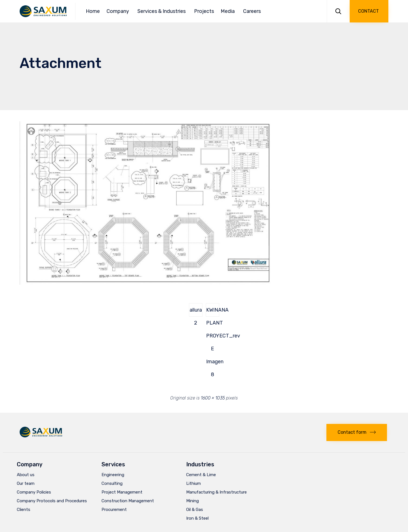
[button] (369, 11)
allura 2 (196, 312)
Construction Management (128, 501)
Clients (24, 510)
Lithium (193, 483)
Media (229, 11)
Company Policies (34, 492)
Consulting (112, 483)
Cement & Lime (201, 475)
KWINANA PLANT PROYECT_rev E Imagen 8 (213, 312)
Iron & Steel (197, 518)
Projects (204, 11)
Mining (193, 501)
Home (93, 11)
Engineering (113, 475)
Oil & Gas (195, 510)
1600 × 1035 (213, 398)
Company (119, 11)
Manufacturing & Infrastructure (216, 492)
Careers (252, 11)
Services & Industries (162, 11)
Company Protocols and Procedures (52, 501)
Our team (26, 483)
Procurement (114, 510)
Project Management (122, 492)
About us (26, 475)
